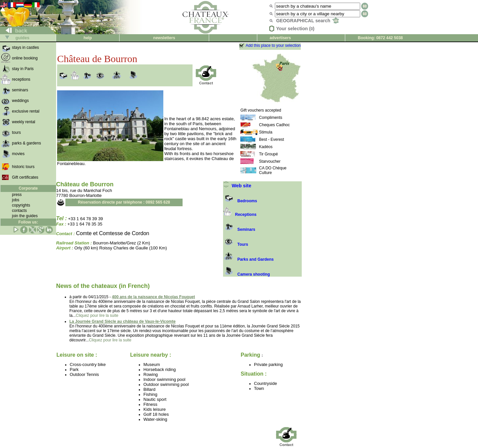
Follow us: (28, 222)
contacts (19, 211)
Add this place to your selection (273, 45)
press (17, 195)
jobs (16, 200)
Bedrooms (240, 201)
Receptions (240, 215)
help (88, 38)
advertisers (280, 38)
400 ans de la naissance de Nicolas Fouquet (153, 297)
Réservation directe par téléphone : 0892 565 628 (124, 202)
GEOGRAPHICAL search (308, 21)
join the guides (25, 216)
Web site (237, 186)
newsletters (164, 38)
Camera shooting (246, 274)
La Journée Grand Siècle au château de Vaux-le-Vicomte (122, 321)
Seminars (239, 229)
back (14, 31)
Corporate (28, 188)
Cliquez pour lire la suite (97, 315)
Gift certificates (25, 177)
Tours (236, 244)
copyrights (21, 205)
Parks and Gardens (248, 259)
